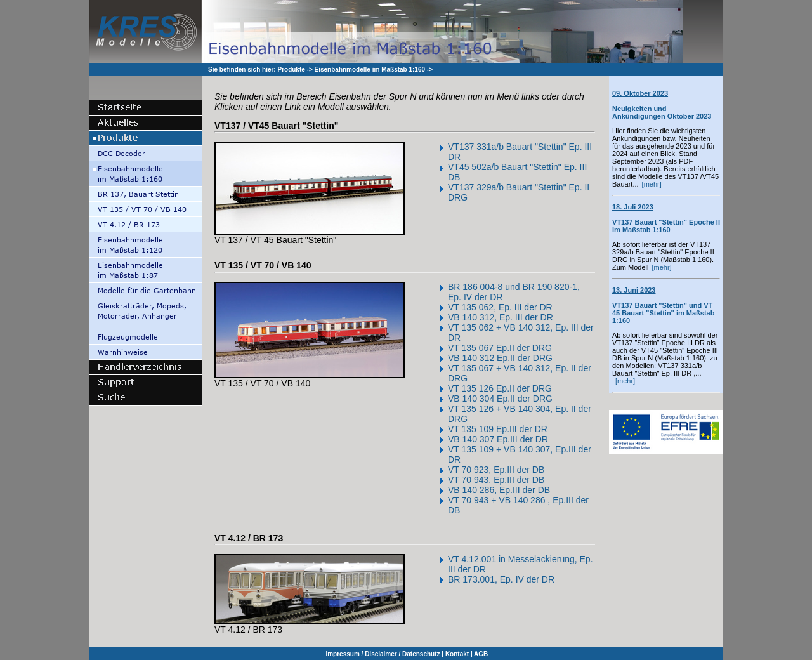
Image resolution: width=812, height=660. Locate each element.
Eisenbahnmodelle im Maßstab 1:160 (370, 69)
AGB (481, 654)
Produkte (291, 69)
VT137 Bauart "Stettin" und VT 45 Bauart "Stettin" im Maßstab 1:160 (663, 305)
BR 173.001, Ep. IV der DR (501, 579)
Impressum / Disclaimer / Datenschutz (383, 654)
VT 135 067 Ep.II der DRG (500, 348)
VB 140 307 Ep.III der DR (498, 439)
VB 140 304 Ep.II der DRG (500, 399)
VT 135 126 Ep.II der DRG (500, 388)
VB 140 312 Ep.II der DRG (500, 358)
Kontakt (457, 654)
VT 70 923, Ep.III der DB (496, 470)
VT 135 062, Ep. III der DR (500, 307)
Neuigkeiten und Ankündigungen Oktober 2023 (662, 105)
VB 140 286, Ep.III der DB (499, 490)
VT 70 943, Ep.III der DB (496, 480)
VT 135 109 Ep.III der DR (498, 429)
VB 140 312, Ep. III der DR (501, 317)
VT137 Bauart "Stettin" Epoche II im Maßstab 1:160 (666, 218)
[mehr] (652, 184)
